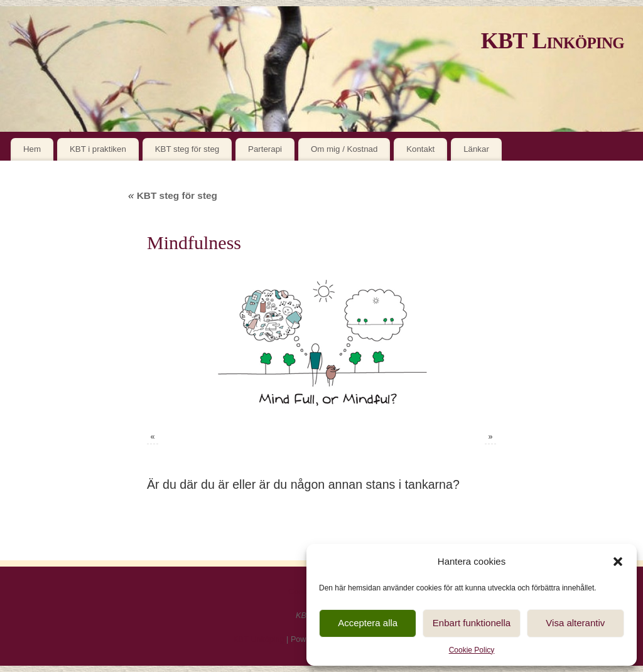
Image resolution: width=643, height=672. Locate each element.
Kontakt (420, 149)
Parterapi (265, 149)
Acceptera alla (368, 623)
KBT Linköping (553, 41)
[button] (618, 562)
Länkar (476, 149)
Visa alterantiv (575, 623)
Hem (32, 149)
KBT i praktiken (98, 149)
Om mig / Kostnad (344, 149)
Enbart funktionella (472, 623)
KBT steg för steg (187, 149)
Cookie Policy (472, 650)
